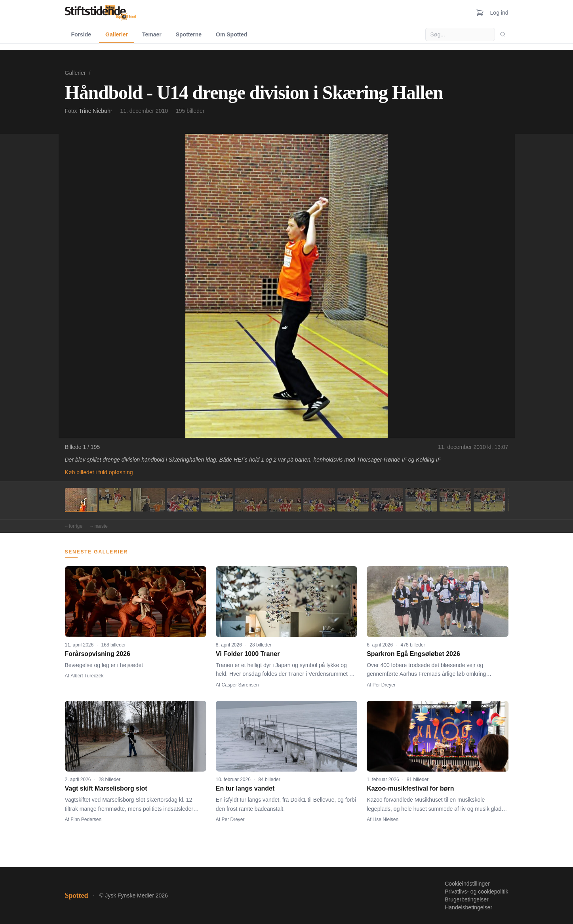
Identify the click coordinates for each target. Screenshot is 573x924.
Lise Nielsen (385, 819)
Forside (81, 34)
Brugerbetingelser (467, 899)
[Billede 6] (251, 500)
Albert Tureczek (87, 676)
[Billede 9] (353, 500)
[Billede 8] (319, 500)
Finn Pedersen (86, 819)
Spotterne (189, 34)
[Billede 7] (285, 500)
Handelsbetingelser (468, 907)
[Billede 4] (183, 500)
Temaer (152, 34)
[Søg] (503, 34)
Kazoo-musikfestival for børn (410, 788)
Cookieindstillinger (467, 884)
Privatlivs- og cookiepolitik (476, 892)
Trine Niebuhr (95, 111)
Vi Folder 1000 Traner (248, 654)
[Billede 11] (421, 500)
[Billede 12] (455, 500)
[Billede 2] (115, 500)
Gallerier (117, 34)
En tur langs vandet (245, 788)
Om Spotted (231, 34)
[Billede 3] (149, 500)
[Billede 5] (217, 500)
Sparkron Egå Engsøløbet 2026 (413, 654)
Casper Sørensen (240, 685)
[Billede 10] (387, 500)
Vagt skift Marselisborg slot (106, 788)
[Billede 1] (81, 500)
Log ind (499, 13)
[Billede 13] (489, 500)
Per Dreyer (384, 685)
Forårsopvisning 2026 (98, 654)
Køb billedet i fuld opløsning (99, 472)
